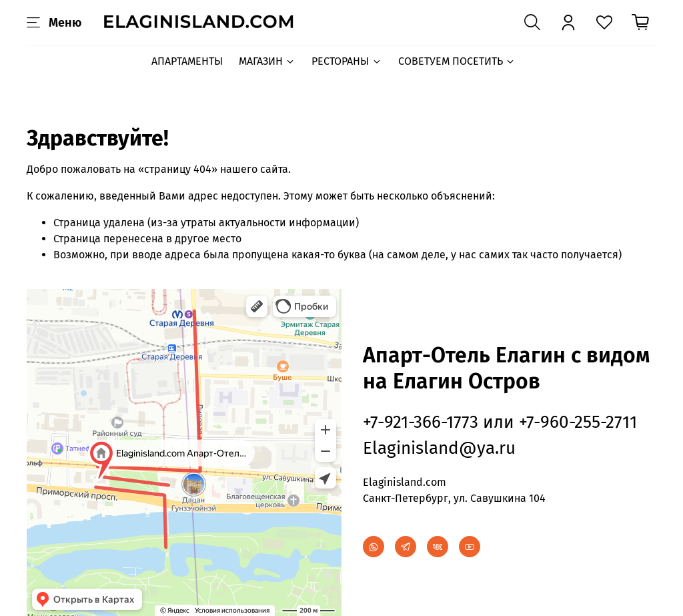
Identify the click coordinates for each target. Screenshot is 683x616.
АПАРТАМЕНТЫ (187, 61)
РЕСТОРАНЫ (347, 61)
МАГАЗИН (267, 61)
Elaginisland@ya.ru (439, 448)
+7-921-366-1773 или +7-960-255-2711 (500, 422)
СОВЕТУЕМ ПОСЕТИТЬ (457, 61)
